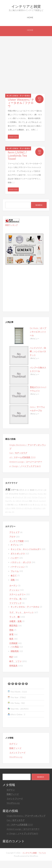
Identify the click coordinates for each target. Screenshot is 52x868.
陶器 (12, 504)
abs (14, 501)
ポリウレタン (29, 508)
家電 (11, 634)
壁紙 (11, 630)
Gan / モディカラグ (18, 453)
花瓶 (13, 580)
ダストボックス (18, 553)
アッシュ (41, 497)
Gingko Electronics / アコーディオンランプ (26, 816)
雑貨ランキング (11, 225)
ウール (30, 504)
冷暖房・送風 (15, 621)
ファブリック (15, 603)
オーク (27, 490)
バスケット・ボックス (21, 562)
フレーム (15, 571)
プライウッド (19, 497)
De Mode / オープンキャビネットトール (38, 332)
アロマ (12, 537)
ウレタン (40, 494)
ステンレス (25, 501)
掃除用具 (15, 651)
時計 (11, 657)
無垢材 (32, 490)
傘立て (14, 575)
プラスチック (20, 508)
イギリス (18, 501)
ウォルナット (23, 494)
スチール (15, 490)
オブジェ (15, 545)
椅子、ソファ (15, 661)
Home (30, 17)
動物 (22, 504)
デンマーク (39, 490)
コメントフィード (18, 753)
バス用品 (15, 647)
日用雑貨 (13, 643)
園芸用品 (13, 625)
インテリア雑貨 (16, 541)
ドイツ (29, 497)
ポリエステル (14, 494)
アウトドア (14, 532)
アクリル (35, 497)
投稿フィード (15, 748)
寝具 (11, 639)
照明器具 (13, 666)
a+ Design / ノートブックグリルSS (25, 466)
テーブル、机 (15, 599)
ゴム (10, 512)
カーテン (13, 585)
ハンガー (15, 558)
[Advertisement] (24, 61)
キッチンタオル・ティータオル (18, 96)
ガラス (22, 490)
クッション (14, 590)
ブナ (25, 497)
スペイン (38, 504)
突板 (9, 504)
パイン (16, 504)
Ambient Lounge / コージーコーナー (26, 462)
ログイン (13, 744)
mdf (42, 504)
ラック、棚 (14, 617)
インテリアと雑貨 (26, 6)
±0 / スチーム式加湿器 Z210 (22, 457)
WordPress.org (16, 757)
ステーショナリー (18, 594)
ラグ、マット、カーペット (22, 612)
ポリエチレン (38, 508)
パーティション (18, 567)
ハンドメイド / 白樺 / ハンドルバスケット (38, 351)
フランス (35, 501)
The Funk (42, 853)
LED (13, 512)
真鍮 (31, 501)
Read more (13, 137)
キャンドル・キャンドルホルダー (26, 549)
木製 (8, 489)
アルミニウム (33, 494)
